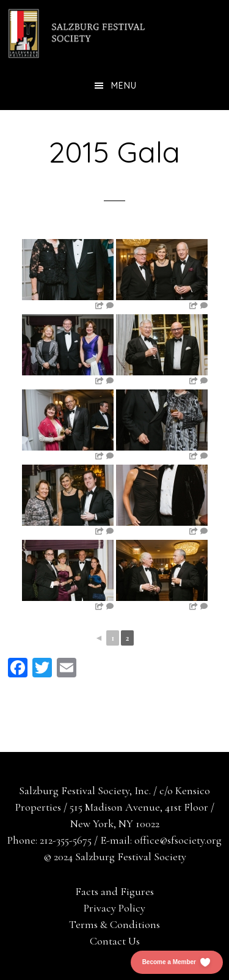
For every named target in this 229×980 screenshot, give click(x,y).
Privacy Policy (114, 908)
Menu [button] (124, 86)
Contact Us (115, 941)
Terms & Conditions (114, 924)
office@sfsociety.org (178, 840)
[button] (177, 962)
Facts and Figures (114, 891)
